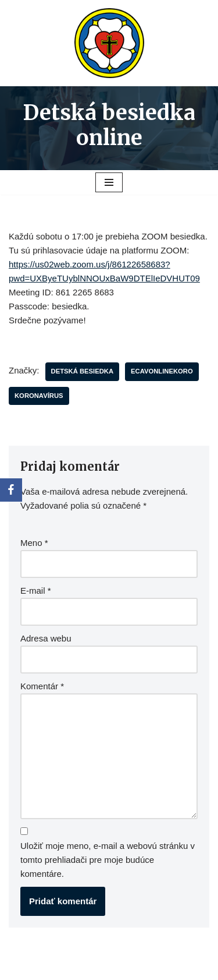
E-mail (36, 591)
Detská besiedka (83, 371)
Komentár (42, 686)
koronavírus (39, 396)
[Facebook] (11, 490)
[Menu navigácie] (109, 182)
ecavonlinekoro (162, 371)
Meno (34, 543)
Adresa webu (46, 638)
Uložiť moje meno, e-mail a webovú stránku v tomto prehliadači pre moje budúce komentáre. (108, 860)
